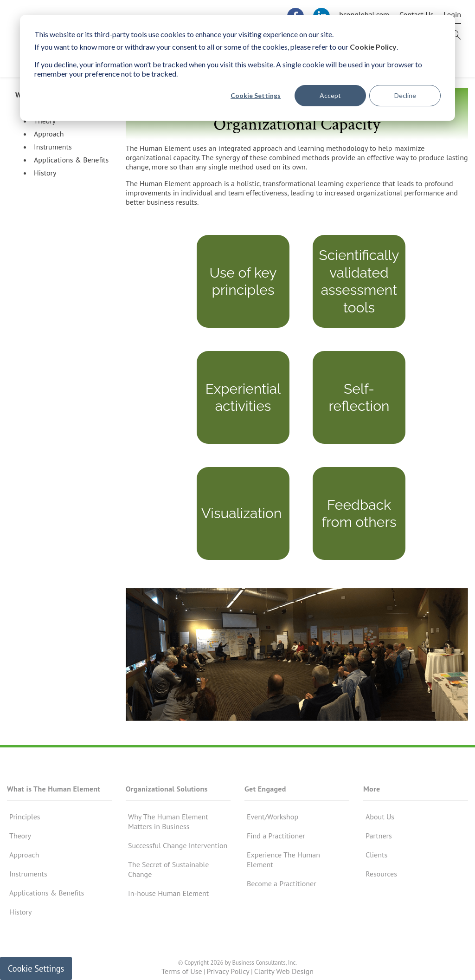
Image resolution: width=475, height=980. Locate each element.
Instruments (53, 151)
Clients (376, 859)
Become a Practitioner (282, 888)
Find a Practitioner (276, 840)
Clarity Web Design (284, 975)
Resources (381, 878)
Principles (25, 821)
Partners (379, 840)
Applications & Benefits (71, 164)
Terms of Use (182, 975)
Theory (45, 125)
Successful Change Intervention (178, 850)
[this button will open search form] (456, 38)
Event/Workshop (273, 821)
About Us (380, 821)
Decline (405, 95)
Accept (330, 95)
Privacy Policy (228, 975)
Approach (49, 138)
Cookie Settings (256, 95)
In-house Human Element (168, 897)
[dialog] (237, 68)
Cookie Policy (373, 47)
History (45, 177)
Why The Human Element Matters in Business (168, 826)
